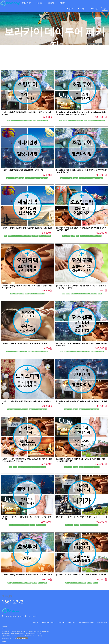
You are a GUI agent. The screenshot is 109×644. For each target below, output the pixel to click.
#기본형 (99, 236)
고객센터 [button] (83, 9)
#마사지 (97, 467)
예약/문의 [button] (63, 3)
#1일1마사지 (74, 294)
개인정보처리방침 (48, 622)
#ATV (45, 583)
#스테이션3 (45, 351)
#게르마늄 (92, 467)
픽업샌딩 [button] (40, 3)
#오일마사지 (88, 236)
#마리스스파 (83, 583)
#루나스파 (86, 467)
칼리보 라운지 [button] (27, 3)
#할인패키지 (11, 236)
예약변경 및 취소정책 (86, 622)
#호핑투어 (34, 120)
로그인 (94, 9)
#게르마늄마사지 (38, 351)
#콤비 (8, 178)
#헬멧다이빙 (45, 178)
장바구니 (71, 9)
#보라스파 (95, 583)
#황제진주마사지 (40, 294)
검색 (105, 9)
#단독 (16, 236)
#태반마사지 (25, 409)
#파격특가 (70, 120)
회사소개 (35, 622)
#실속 (17, 120)
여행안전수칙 (102, 622)
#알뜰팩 (73, 236)
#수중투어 (28, 120)
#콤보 (8, 120)
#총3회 (100, 294)
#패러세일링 (35, 236)
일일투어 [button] (52, 3)
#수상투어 (22, 120)
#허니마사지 (24, 351)
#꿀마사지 (45, 120)
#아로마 (82, 236)
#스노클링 (39, 120)
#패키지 (13, 120)
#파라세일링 (34, 178)
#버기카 (81, 467)
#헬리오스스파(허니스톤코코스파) (38, 467)
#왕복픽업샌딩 (47, 236)
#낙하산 (39, 178)
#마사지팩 (22, 294)
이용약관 (71, 622)
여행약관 (61, 622)
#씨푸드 (103, 120)
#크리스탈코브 (91, 120)
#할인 (17, 178)
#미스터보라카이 (77, 120)
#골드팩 (98, 120)
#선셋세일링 (22, 236)
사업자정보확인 (22, 638)
